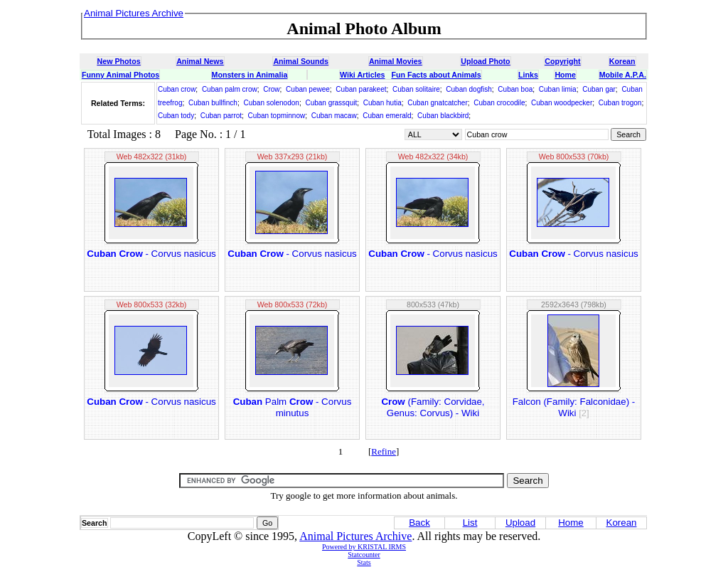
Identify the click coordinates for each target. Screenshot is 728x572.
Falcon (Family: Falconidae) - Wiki (574, 407)
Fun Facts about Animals (436, 75)
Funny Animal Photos (121, 75)
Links (528, 75)
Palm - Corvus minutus (293, 407)
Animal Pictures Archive (355, 536)
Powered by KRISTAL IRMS (364, 547)
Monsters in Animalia (250, 75)
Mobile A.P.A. (623, 75)
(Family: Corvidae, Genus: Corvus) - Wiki (433, 407)
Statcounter (364, 555)
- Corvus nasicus (151, 254)
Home (565, 75)
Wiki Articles (362, 75)
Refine (384, 451)
